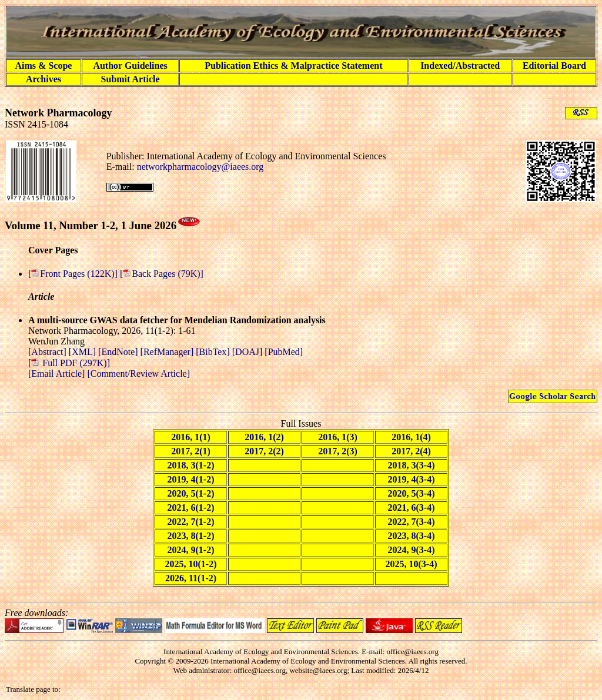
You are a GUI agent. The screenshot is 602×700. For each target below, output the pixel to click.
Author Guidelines (130, 66)
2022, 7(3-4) (412, 522)
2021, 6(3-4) (412, 508)
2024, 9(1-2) (191, 550)
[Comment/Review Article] (137, 374)
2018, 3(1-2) (191, 465)
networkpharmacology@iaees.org (200, 167)
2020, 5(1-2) (191, 493)
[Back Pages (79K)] (162, 274)
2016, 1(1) (191, 437)
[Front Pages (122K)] (74, 274)
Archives (44, 79)
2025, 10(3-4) (412, 564)
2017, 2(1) (191, 451)
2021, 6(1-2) (191, 508)
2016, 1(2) (264, 437)
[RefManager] (168, 352)
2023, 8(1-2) (191, 536)
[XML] (83, 352)
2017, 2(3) (338, 451)
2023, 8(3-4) (412, 536)
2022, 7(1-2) (191, 522)
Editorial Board (554, 66)
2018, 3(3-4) (412, 465)
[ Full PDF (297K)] (69, 363)
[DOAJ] (249, 352)
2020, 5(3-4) (412, 493)
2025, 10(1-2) (191, 564)
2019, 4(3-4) (412, 479)
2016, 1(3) (338, 437)
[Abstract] (49, 352)
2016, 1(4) (411, 437)
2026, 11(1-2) (191, 578)
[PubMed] (284, 352)
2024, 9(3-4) (412, 550)
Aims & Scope (44, 66)
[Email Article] (56, 374)
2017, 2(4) (411, 451)
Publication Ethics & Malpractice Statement (293, 66)
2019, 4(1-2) (191, 479)
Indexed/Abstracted (460, 66)
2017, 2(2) (264, 451)
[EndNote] (119, 352)
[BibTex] (214, 352)
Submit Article (131, 79)
